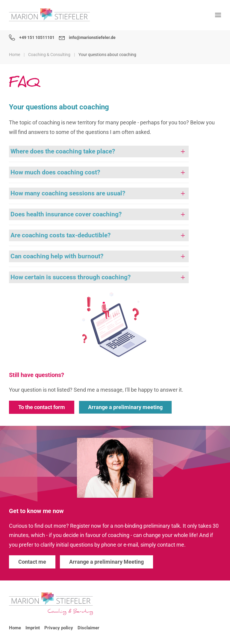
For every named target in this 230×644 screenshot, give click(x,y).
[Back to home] (49, 15)
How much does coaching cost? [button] (55, 172)
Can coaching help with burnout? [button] (57, 256)
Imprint (33, 628)
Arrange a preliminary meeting (125, 407)
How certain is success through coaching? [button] (71, 277)
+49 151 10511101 (32, 37)
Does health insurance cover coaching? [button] (66, 214)
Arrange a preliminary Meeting (106, 562)
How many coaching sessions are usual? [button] (68, 193)
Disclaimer (88, 628)
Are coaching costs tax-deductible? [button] (60, 235)
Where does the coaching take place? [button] (63, 151)
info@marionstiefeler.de (87, 37)
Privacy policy (59, 628)
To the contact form (42, 407)
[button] (218, 15)
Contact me (32, 562)
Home (15, 628)
